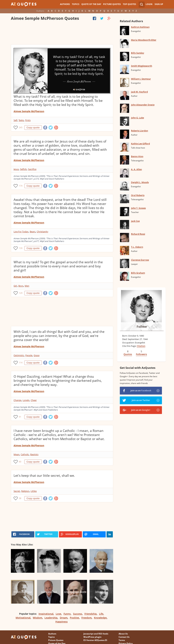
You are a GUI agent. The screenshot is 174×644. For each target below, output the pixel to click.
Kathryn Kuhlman (140, 27)
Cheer (34, 400)
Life (101, 614)
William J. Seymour (141, 79)
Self (15, 120)
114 (21, 363)
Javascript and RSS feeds (96, 634)
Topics (76, 4)
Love (58, 614)
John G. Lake (137, 118)
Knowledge (100, 618)
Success (78, 614)
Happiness (62, 622)
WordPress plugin (92, 637)
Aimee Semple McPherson (29, 111)
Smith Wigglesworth (142, 66)
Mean (16, 454)
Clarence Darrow (140, 260)
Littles (34, 491)
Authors (65, 4)
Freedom (86, 618)
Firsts (28, 120)
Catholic (25, 454)
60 (20, 462)
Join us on (141, 390)
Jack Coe (135, 221)
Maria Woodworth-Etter (144, 40)
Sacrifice (32, 169)
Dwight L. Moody (140, 182)
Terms (122, 640)
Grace (37, 355)
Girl (15, 286)
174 (21, 186)
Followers (141, 354)
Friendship (91, 614)
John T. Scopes (138, 208)
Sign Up (159, 4)
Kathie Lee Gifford (140, 144)
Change (17, 400)
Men (27, 286)
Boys (21, 286)
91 (20, 417)
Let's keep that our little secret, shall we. (44, 476)
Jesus (16, 169)
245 (21, 127)
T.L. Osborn (137, 247)
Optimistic (19, 355)
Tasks (21, 120)
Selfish (23, 169)
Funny (67, 614)
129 (21, 293)
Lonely (26, 400)
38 (20, 498)
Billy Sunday (138, 53)
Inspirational (46, 614)
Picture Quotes (112, 4)
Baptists (34, 454)
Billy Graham (138, 273)
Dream (64, 618)
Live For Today (21, 232)
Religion (25, 491)
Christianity (42, 232)
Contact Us (124, 637)
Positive (74, 618)
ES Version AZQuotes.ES (95, 640)
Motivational (23, 618)
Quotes (128, 354)
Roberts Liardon (140, 131)
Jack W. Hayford (139, 92)
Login (149, 4)
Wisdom (37, 618)
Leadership (51, 618)
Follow (142, 327)
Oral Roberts (138, 195)
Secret (17, 491)
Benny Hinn (137, 156)
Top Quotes (129, 4)
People (29, 355)
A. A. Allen (136, 169)
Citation (141, 346)
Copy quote (33, 128)
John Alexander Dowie (143, 105)
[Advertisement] (62, 33)
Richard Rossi (138, 234)
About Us (123, 634)
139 (21, 248)
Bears (33, 232)
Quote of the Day (91, 4)
